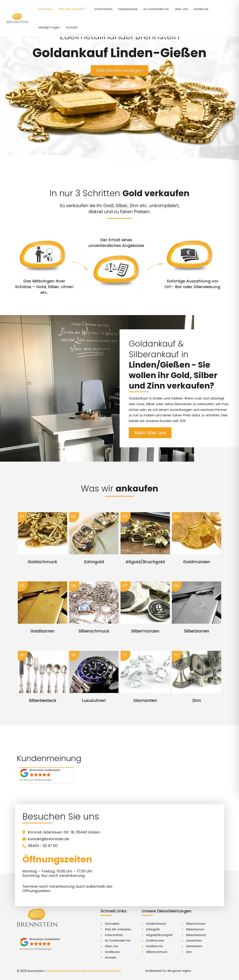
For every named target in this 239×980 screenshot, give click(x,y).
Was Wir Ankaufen (73, 9)
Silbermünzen (145, 631)
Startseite (45, 9)
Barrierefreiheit (110, 971)
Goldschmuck (42, 562)
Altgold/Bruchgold (145, 562)
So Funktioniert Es (156, 9)
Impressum (75, 971)
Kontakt (72, 27)
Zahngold (94, 562)
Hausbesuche (128, 9)
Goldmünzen (197, 562)
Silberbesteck (42, 700)
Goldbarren (43, 631)
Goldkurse (201, 9)
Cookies (91, 971)
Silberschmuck (94, 631)
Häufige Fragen (49, 27)
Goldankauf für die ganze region (168, 971)
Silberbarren (197, 631)
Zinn (197, 700)
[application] (87, 9)
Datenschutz (55, 971)
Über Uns (181, 9)
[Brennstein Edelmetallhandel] (17, 18)
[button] (182, 971)
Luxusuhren (94, 700)
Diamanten (145, 700)
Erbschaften (103, 9)
